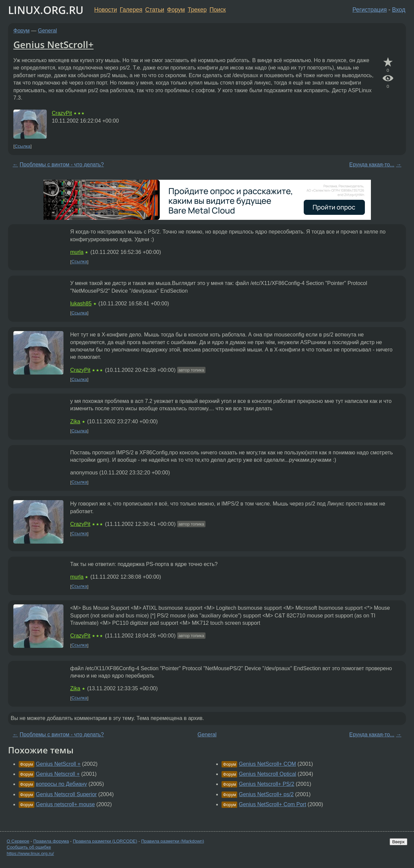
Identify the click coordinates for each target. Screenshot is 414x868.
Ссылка (23, 146)
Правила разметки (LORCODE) (105, 841)
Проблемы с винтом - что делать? (62, 165)
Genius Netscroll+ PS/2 (267, 784)
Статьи (155, 10)
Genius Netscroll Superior (66, 794)
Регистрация (370, 10)
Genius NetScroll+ (53, 44)
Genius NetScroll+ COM (267, 764)
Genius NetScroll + (58, 764)
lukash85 (81, 304)
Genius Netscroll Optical (268, 774)
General (48, 31)
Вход (399, 10)
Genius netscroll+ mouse (65, 804)
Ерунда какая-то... (372, 165)
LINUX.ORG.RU (46, 10)
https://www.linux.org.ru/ (30, 853)
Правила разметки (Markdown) (172, 841)
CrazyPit (62, 113)
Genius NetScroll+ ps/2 (266, 794)
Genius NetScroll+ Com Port (272, 804)
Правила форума (51, 841)
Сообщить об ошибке (29, 847)
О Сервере (18, 841)
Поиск (218, 10)
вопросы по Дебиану (61, 784)
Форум (176, 10)
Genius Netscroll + (58, 774)
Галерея (131, 10)
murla (77, 252)
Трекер (197, 10)
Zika (75, 421)
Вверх (398, 842)
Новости (106, 10)
